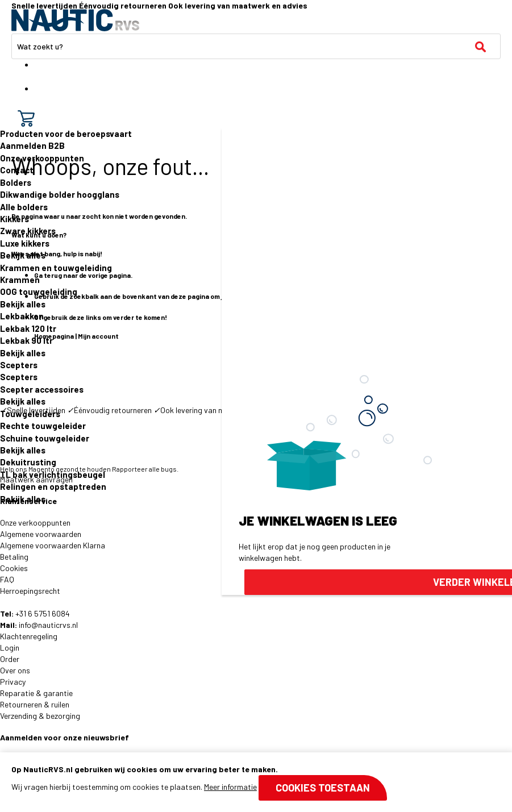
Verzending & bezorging (40, 716)
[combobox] (256, 46)
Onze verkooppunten (42, 158)
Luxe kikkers (25, 243)
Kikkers (14, 219)
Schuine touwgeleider (45, 438)
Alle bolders (24, 207)
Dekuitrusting (28, 462)
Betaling (14, 557)
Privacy (13, 682)
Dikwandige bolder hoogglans (60, 194)
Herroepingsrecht (30, 591)
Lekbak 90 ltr (26, 340)
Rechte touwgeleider (43, 426)
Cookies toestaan (323, 788)
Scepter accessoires (42, 389)
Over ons (15, 670)
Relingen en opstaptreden (53, 486)
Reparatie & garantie (36, 693)
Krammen (20, 280)
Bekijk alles (23, 255)
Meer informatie (230, 787)
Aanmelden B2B (32, 145)
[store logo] (75, 20)
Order (10, 659)
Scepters (19, 365)
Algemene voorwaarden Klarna (53, 545)
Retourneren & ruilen (35, 704)
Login (10, 647)
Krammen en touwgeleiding (56, 268)
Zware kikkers (28, 231)
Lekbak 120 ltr (28, 328)
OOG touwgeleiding (39, 292)
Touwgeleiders (30, 414)
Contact (17, 170)
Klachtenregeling (29, 636)
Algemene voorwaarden (41, 534)
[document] (256, 782)
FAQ (7, 579)
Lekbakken (22, 316)
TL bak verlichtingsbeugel (53, 474)
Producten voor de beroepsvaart (66, 134)
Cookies (14, 568)
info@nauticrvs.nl (48, 625)
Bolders (16, 182)
